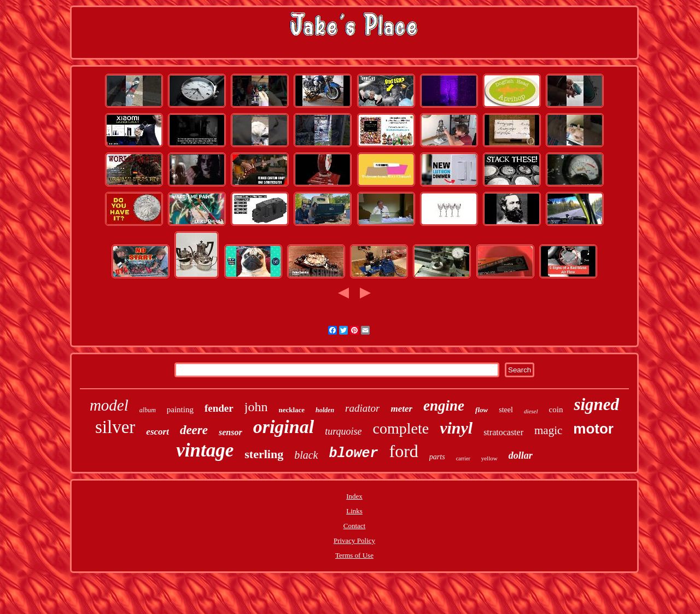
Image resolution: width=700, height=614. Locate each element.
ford (404, 451)
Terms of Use (354, 555)
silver (115, 427)
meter (401, 409)
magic (548, 430)
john (256, 407)
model (109, 405)
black (306, 455)
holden (325, 410)
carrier (463, 458)
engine (444, 406)
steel (506, 410)
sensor (231, 432)
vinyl (456, 428)
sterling (264, 454)
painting (180, 410)
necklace (291, 410)
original (284, 427)
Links (354, 511)
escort (157, 432)
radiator (362, 408)
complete (401, 428)
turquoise (343, 431)
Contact (354, 526)
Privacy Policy (354, 540)
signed (596, 404)
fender (219, 408)
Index (354, 496)
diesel (531, 411)
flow (482, 410)
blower (354, 454)
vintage (205, 450)
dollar (521, 455)
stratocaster (503, 432)
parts (437, 457)
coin (556, 410)
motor (593, 429)
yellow (489, 458)
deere (194, 430)
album (148, 410)
